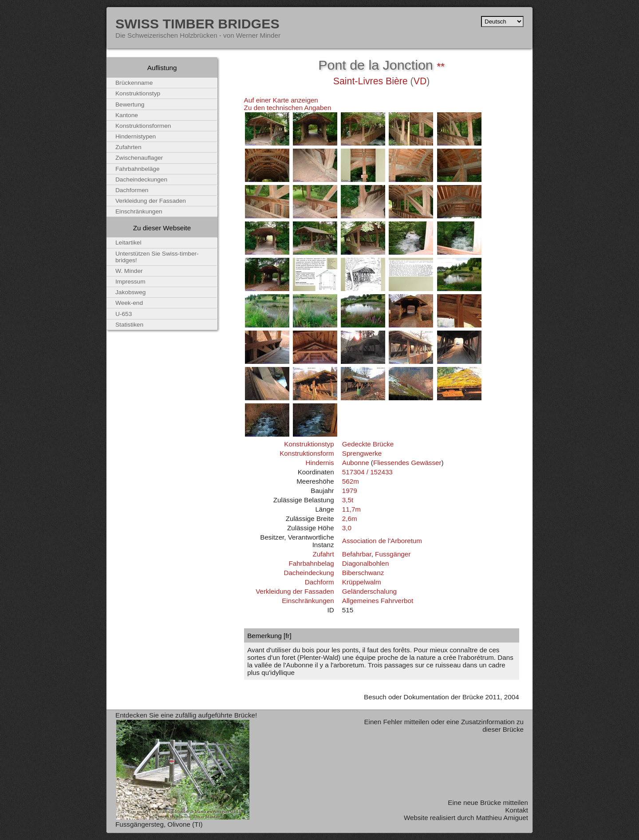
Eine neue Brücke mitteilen (488, 803)
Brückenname (134, 83)
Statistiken (129, 325)
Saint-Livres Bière (371, 81)
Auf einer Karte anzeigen (281, 100)
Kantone (127, 115)
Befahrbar (357, 554)
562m (351, 481)
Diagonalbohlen (366, 563)
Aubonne (356, 463)
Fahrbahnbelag (311, 563)
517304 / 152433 (367, 472)
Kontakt (517, 810)
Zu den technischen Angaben (288, 108)
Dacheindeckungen (141, 179)
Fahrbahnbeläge (138, 169)
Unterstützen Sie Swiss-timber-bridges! (157, 257)
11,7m (351, 509)
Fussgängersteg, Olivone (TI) (159, 824)
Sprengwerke (362, 453)
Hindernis (319, 463)
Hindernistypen (136, 136)
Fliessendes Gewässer (407, 463)
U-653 (124, 314)
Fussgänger (393, 554)
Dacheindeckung (309, 573)
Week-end (129, 303)
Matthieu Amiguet (502, 818)
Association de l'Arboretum (382, 541)
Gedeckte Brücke (368, 444)
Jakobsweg (130, 292)
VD (420, 81)
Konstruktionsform (307, 453)
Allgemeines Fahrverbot (378, 601)
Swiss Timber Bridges (197, 24)
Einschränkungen (308, 601)
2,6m (350, 519)
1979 (350, 491)
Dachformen (132, 190)
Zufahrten (128, 147)
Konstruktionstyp (309, 444)
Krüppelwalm (362, 582)
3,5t (348, 500)
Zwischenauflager (139, 158)
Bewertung (130, 105)
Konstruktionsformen (143, 126)
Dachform (319, 582)
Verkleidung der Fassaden (295, 591)
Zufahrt (323, 554)
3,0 (347, 528)
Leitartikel (128, 243)
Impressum (130, 282)
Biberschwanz (363, 573)
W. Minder (129, 271)
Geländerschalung (369, 591)
